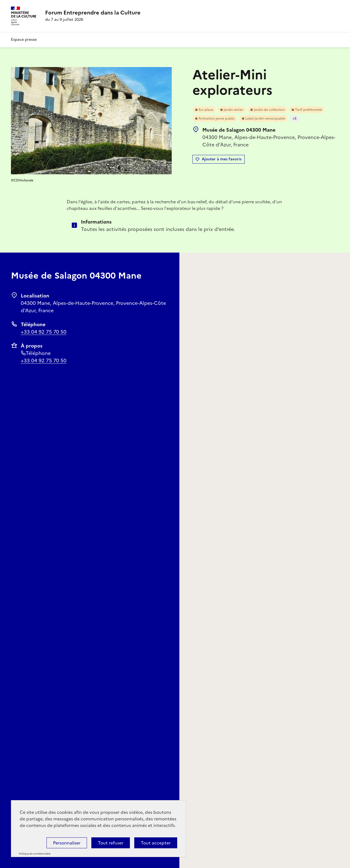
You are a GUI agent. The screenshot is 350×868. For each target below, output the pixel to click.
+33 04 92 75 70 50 (44, 332)
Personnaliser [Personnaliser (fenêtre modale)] (67, 843)
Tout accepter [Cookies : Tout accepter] (156, 843)
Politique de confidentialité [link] (35, 854)
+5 (294, 118)
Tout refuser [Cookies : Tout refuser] (111, 843)
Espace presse (24, 40)
